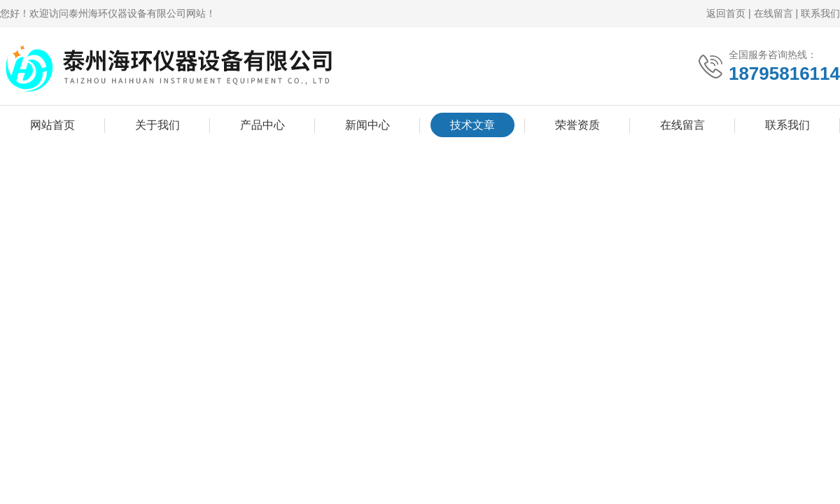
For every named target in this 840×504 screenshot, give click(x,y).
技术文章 (472, 125)
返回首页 (726, 13)
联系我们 (820, 13)
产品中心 (262, 125)
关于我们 (157, 125)
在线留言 (773, 13)
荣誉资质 (577, 125)
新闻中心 (367, 125)
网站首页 (52, 125)
